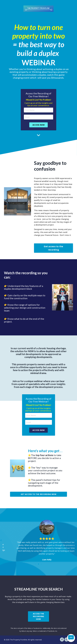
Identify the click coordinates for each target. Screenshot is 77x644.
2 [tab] (38, 564)
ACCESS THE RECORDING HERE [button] (38, 616)
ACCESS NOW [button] (39, 125)
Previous (1, 540)
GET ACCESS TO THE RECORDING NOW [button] (38, 494)
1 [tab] (36, 564)
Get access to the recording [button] (53, 248)
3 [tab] (41, 564)
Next (76, 540)
